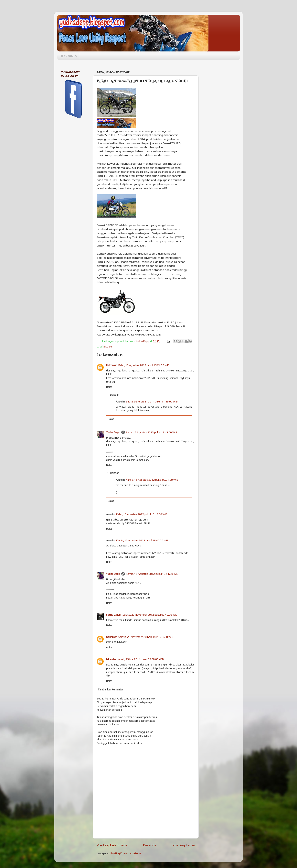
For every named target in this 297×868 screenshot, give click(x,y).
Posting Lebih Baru (112, 845)
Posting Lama (184, 845)
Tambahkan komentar (111, 689)
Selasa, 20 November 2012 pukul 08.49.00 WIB (150, 615)
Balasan (115, 395)
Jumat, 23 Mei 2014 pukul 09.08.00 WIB (141, 659)
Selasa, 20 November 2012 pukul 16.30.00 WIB (146, 637)
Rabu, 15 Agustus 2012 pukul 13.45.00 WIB (152, 432)
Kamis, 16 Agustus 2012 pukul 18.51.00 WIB (152, 574)
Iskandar (111, 659)
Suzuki (108, 346)
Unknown (112, 365)
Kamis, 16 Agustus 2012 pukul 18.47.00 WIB (142, 540)
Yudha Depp (113, 432)
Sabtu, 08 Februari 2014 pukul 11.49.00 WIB (152, 401)
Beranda (69, 56)
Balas (109, 387)
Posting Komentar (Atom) (126, 853)
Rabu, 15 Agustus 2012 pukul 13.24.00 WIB (144, 365)
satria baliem (114, 615)
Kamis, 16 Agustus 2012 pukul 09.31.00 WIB (152, 480)
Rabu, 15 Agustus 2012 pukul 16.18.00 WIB (142, 514)
